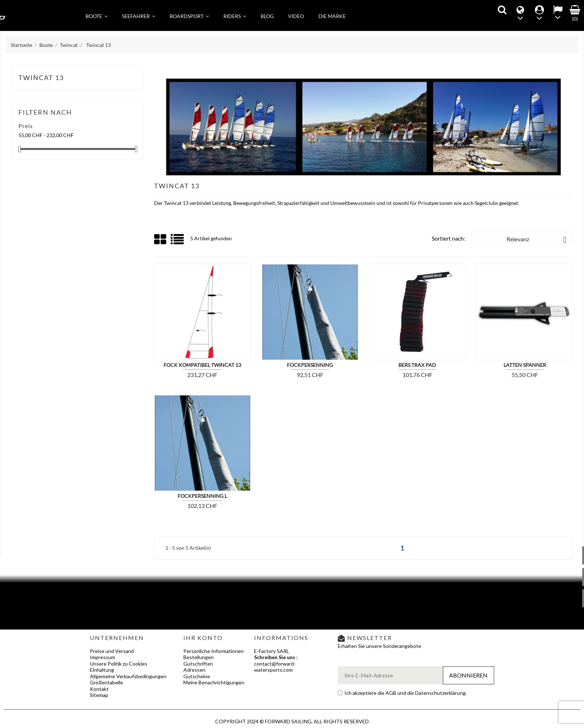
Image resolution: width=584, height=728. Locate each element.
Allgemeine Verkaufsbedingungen (128, 676)
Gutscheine (197, 676)
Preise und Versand (112, 651)
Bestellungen (199, 657)
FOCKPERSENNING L (202, 496)
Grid (161, 240)
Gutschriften (198, 664)
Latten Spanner (525, 365)
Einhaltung (102, 670)
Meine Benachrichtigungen (214, 682)
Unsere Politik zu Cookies (119, 664)
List (178, 242)
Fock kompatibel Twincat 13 (202, 365)
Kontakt (99, 689)
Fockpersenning (310, 365)
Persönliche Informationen (213, 651)
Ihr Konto (203, 638)
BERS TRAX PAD (417, 365)
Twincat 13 (41, 78)
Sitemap (99, 695)
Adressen (194, 670)
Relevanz (538, 240)
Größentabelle (106, 682)
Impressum (103, 657)
